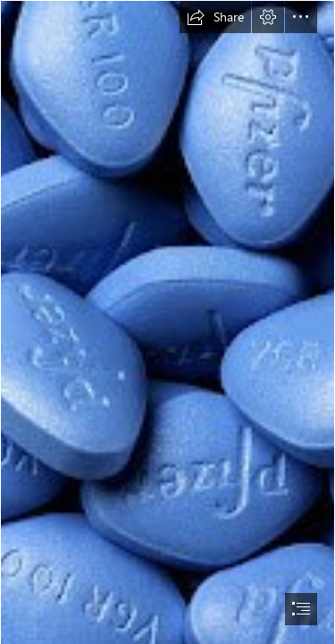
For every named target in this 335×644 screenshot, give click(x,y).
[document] (167, 322)
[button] (215, 17)
